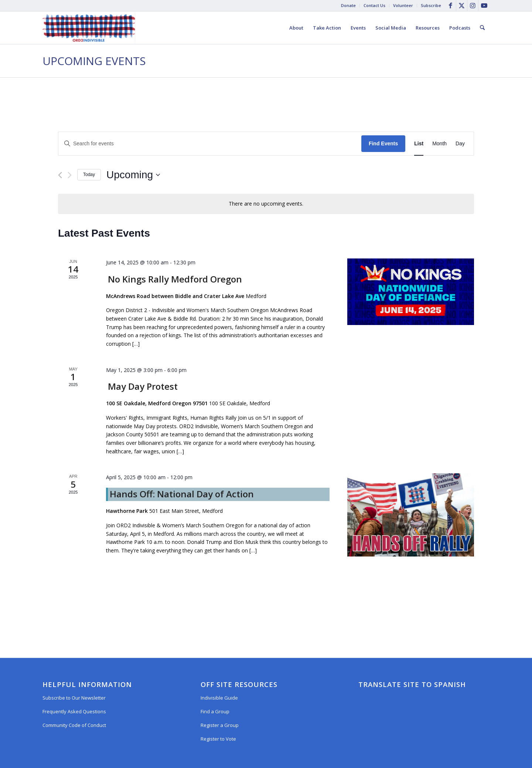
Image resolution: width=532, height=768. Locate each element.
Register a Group (220, 725)
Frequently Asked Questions (74, 711)
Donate (348, 5)
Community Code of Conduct (74, 725)
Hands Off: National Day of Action (182, 494)
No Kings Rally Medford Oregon (175, 279)
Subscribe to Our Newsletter (74, 698)
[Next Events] (70, 175)
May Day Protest (143, 386)
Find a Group (215, 711)
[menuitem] (349, 6)
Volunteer (403, 5)
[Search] (482, 28)
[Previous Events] (60, 175)
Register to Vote (218, 739)
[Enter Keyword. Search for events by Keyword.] (210, 144)
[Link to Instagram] (473, 6)
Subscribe (431, 5)
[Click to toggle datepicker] (133, 175)
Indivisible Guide (219, 698)
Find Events (383, 143)
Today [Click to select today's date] (89, 175)
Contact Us (374, 5)
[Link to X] (462, 6)
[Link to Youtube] (484, 6)
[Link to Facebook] (451, 6)
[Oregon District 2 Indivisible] (89, 28)
